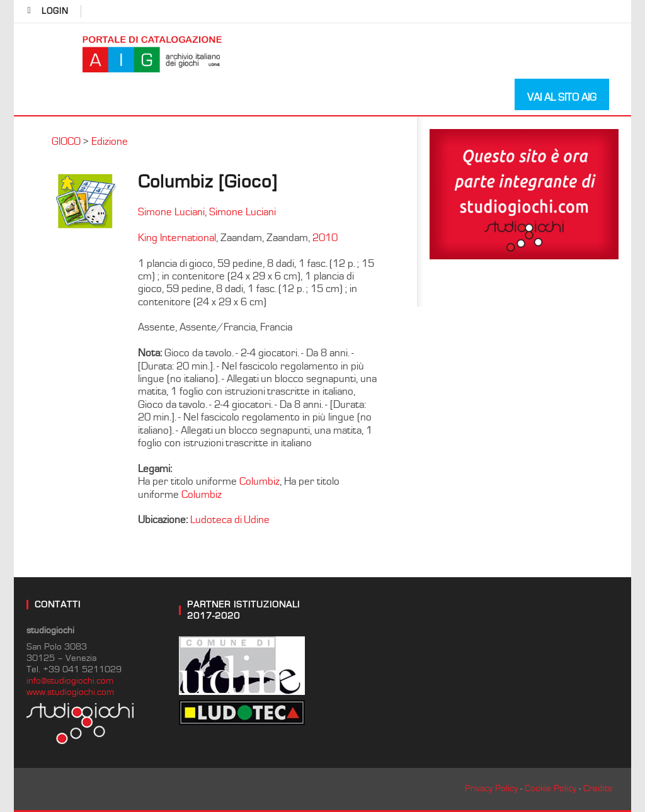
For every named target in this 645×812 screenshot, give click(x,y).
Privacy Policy (491, 788)
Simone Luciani (171, 212)
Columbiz (260, 482)
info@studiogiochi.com (70, 681)
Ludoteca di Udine (230, 520)
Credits (598, 788)
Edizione (110, 142)
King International (177, 238)
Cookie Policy (551, 788)
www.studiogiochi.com (70, 692)
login (55, 11)
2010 (325, 238)
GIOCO (66, 142)
